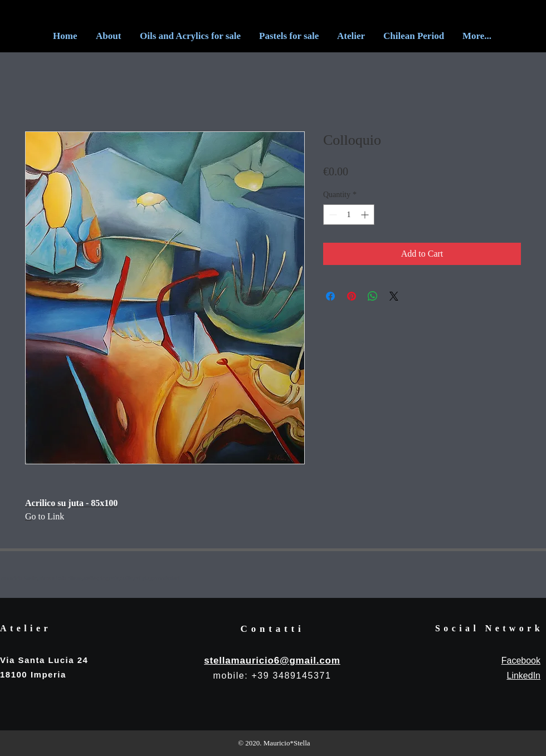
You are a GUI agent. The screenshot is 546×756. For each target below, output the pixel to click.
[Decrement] (332, 215)
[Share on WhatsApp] (373, 296)
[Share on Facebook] (330, 296)
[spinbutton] (349, 215)
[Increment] (366, 215)
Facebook (521, 661)
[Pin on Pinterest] (352, 296)
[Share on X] (394, 296)
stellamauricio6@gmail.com (272, 661)
